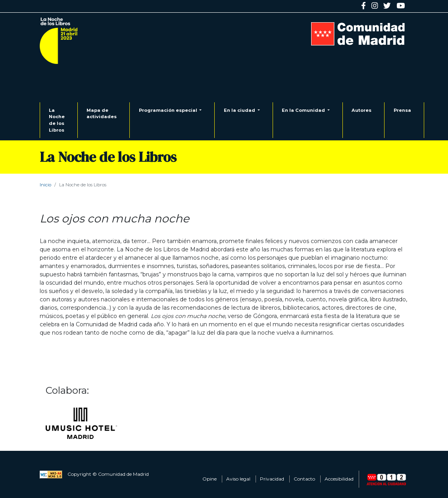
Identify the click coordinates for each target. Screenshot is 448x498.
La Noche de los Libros (57, 120)
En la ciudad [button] (240, 110)
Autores (361, 110)
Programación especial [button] (169, 110)
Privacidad (272, 479)
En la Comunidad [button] (304, 110)
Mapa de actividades (102, 114)
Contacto (304, 479)
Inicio (45, 185)
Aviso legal (238, 479)
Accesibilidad (339, 479)
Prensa (402, 110)
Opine (210, 479)
